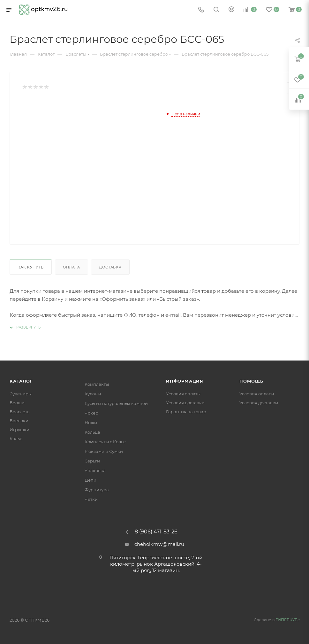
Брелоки (19, 421)
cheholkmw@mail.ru (159, 544)
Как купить (31, 267)
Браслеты (20, 412)
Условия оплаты (183, 394)
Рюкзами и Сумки (104, 451)
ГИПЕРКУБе (288, 620)
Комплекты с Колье (105, 442)
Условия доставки (185, 403)
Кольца (92, 432)
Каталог (21, 381)
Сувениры (21, 394)
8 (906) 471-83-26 (156, 532)
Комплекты (97, 384)
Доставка (110, 267)
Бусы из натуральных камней (116, 403)
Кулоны (93, 394)
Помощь (251, 381)
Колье (16, 438)
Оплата (72, 267)
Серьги (92, 461)
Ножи (91, 423)
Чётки (91, 499)
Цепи (90, 480)
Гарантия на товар (186, 412)
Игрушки (19, 430)
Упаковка (95, 470)
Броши (17, 403)
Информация (185, 381)
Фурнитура (97, 490)
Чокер (91, 413)
